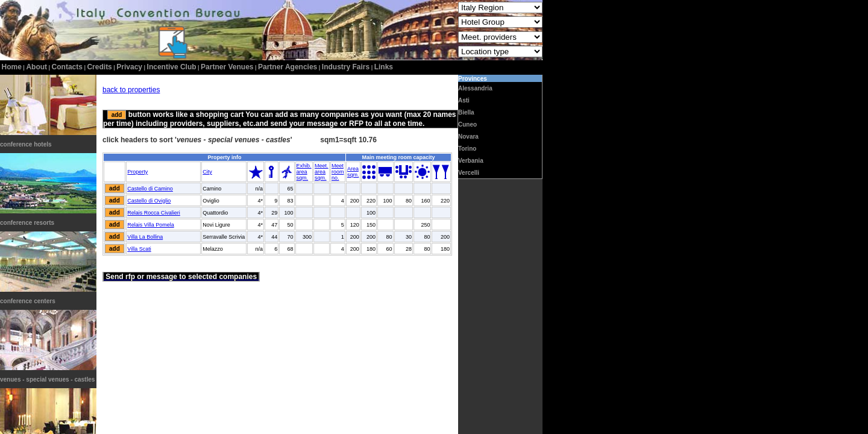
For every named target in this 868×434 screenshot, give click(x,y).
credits (99, 67)
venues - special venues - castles (47, 379)
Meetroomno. (338, 172)
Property (137, 172)
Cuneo (467, 124)
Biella (466, 112)
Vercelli (469, 173)
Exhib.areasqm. (304, 172)
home (12, 67)
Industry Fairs (346, 67)
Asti (464, 100)
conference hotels (26, 144)
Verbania (471, 161)
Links (384, 67)
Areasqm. (353, 172)
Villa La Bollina (145, 237)
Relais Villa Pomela (150, 225)
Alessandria (475, 88)
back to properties (131, 90)
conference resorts (27, 223)
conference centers (28, 301)
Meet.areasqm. (322, 172)
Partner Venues (227, 67)
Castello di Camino (150, 189)
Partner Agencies (288, 67)
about (36, 67)
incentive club (172, 67)
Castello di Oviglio (149, 201)
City (207, 172)
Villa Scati (139, 249)
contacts (67, 67)
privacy (129, 67)
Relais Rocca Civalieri (154, 213)
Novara (468, 137)
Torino (467, 149)
